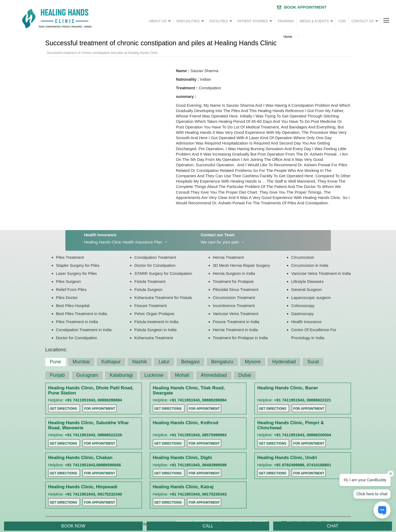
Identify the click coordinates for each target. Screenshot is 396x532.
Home (288, 37)
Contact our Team (218, 235)
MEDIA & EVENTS (314, 21)
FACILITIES (219, 21)
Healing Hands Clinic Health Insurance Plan (123, 242)
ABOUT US (158, 21)
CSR (342, 21)
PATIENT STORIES (253, 21)
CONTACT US (363, 21)
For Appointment (100, 409)
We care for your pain (220, 242)
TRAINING (286, 21)
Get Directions (64, 409)
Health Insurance (100, 235)
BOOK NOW (73, 526)
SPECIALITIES (188, 21)
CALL (208, 526)
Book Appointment (305, 7)
